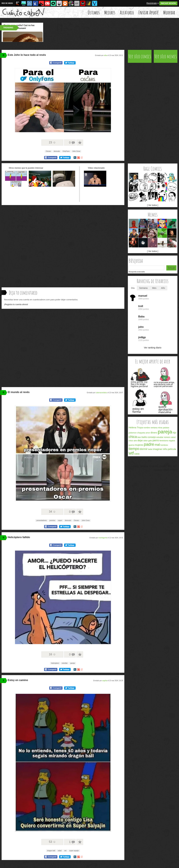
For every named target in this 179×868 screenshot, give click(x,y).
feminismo (164, 441)
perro (156, 440)
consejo (152, 437)
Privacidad (154, 466)
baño (144, 437)
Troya (140, 427)
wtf (131, 453)
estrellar (65, 663)
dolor (146, 441)
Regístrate (152, 3)
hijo (174, 433)
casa (137, 454)
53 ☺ (52, 842)
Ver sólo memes (166, 56)
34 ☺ (52, 512)
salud (173, 437)
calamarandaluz (101, 393)
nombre (147, 428)
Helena (132, 427)
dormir (144, 449)
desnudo (57, 151)
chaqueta (141, 433)
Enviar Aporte (148, 12)
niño (165, 449)
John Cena (76, 151)
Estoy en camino (18, 680)
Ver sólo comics (140, 56)
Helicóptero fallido (19, 537)
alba (106, 55)
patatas (166, 428)
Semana (143, 288)
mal (157, 445)
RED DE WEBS (7, 3)
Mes (154, 288)
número (167, 437)
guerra (131, 445)
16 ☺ (52, 654)
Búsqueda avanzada (137, 272)
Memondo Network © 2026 (165, 470)
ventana (154, 428)
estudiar (160, 437)
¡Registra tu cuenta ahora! (16, 304)
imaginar (158, 449)
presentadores (42, 520)
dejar (140, 440)
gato (150, 441)
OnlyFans (66, 151)
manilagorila (103, 538)
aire (135, 441)
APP (175, 466)
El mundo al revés (19, 392)
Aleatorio (127, 12)
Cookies (163, 466)
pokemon (133, 433)
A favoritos (80, 143)
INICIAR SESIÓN (168, 3)
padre (149, 444)
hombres (164, 445)
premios (52, 520)
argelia (105, 681)
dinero (154, 433)
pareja (73, 663)
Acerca (135, 466)
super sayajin (74, 851)
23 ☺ (52, 142)
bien (139, 437)
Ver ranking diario (153, 348)
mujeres (139, 445)
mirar (160, 428)
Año (163, 288)
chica (133, 437)
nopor (60, 520)
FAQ (170, 466)
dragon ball (51, 851)
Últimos (94, 12)
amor (148, 433)
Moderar (169, 12)
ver (65, 851)
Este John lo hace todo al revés (27, 55)
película (172, 449)
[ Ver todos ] (153, 205)
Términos (144, 466)
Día (133, 288)
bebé (150, 449)
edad (60, 851)
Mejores (110, 12)
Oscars (48, 151)
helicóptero (55, 663)
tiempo (134, 449)
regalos (172, 441)
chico (131, 441)
